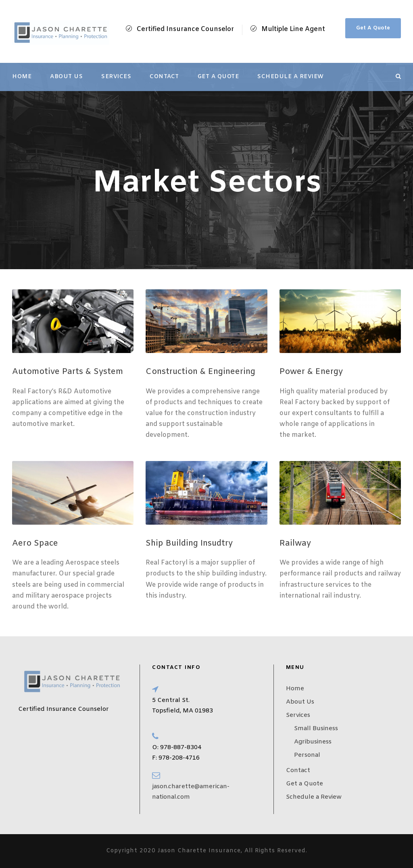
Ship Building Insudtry (189, 543)
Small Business (316, 729)
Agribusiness (313, 742)
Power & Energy (311, 372)
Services (116, 77)
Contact (164, 77)
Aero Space (35, 543)
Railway (295, 543)
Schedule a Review (291, 77)
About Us (66, 77)
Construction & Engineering (200, 372)
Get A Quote (373, 28)
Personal (307, 755)
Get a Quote (218, 77)
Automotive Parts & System (68, 372)
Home (22, 77)
